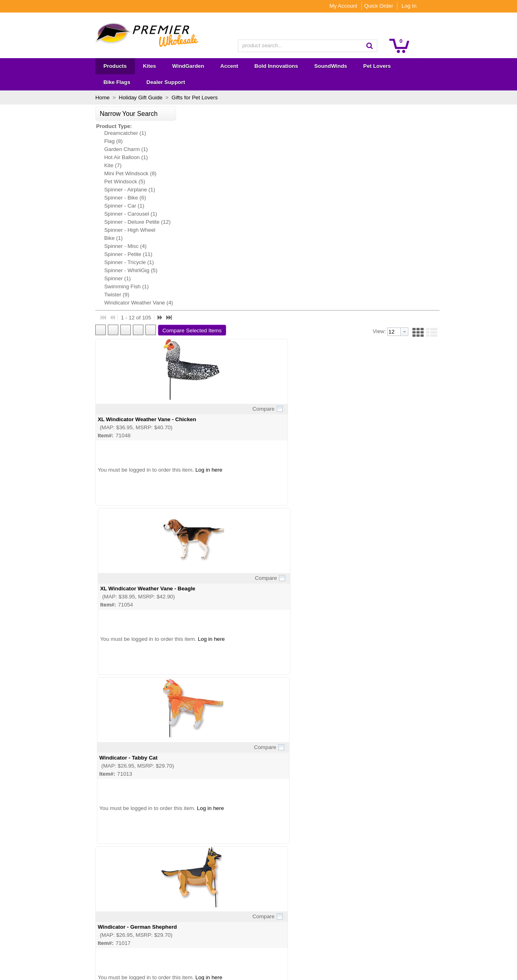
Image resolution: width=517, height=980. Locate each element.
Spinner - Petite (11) (73, 238)
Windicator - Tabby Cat (389, 200)
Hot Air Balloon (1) (71, 141)
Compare (214, 189)
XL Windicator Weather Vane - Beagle (291, 200)
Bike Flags (57, 928)
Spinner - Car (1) (69, 190)
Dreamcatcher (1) (70, 117)
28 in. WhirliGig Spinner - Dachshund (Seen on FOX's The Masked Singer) (291, 710)
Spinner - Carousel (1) (76, 198)
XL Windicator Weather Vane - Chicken (175, 200)
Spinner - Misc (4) (70, 230)
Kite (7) (58, 149)
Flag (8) (59, 125)
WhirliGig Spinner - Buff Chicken (402, 538)
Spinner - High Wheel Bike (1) (75, 218)
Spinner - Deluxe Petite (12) (82, 206)
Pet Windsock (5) (70, 165)
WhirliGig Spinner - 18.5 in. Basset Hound (413, 707)
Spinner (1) (63, 262)
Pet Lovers (57, 918)
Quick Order (433, 6)
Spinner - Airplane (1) (75, 173)
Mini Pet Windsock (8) (76, 157)
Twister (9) (62, 278)
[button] (425, 46)
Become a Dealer (149, 908)
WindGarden (60, 877)
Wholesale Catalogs (152, 877)
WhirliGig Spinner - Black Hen (164, 707)
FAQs (135, 897)
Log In (464, 6)
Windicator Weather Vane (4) (84, 286)
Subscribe (307, 891)
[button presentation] (441, 112)
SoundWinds (60, 908)
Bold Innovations (64, 897)
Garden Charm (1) (71, 133)
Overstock (57, 938)
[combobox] (308, 46)
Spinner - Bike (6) (70, 182)
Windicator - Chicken (270, 369)
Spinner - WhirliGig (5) (76, 254)
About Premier (146, 867)
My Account (398, 6)
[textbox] (304, 46)
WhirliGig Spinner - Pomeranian (284, 538)
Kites (50, 867)
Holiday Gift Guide (86, 81)
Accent (53, 887)
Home (48, 81)
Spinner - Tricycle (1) (74, 246)
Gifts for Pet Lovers (139, 81)
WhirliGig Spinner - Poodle (160, 538)
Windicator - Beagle (385, 369)
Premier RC (59, 948)
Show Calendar (147, 887)
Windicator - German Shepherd (166, 369)
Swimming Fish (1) (71, 270)
